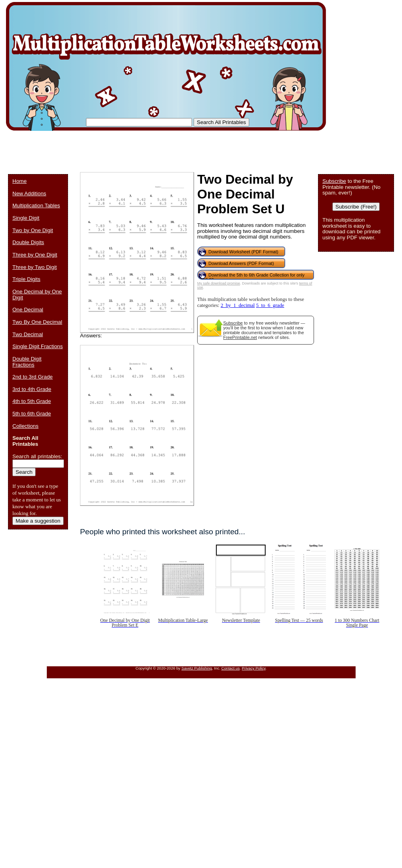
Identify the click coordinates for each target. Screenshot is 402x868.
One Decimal (28, 310)
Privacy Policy (254, 668)
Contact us (230, 668)
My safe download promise (219, 283)
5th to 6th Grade (32, 414)
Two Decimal (28, 334)
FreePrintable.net (240, 337)
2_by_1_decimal (238, 305)
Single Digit (26, 218)
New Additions (29, 193)
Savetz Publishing (197, 668)
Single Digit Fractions (38, 346)
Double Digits (28, 242)
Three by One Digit (35, 255)
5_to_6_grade (270, 305)
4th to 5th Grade (32, 401)
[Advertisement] (154, 148)
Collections (25, 426)
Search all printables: (37, 456)
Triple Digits (26, 279)
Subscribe (233, 323)
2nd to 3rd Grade (33, 377)
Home (20, 181)
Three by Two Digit (35, 267)
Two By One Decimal (37, 322)
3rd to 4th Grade (32, 389)
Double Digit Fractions (27, 362)
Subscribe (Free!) (356, 207)
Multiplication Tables (36, 205)
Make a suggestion (38, 521)
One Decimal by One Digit (37, 295)
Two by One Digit (33, 230)
